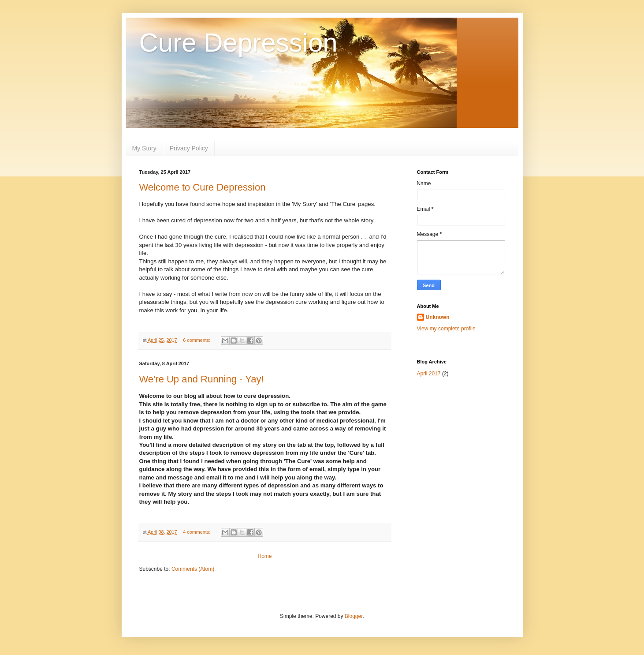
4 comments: (197, 532)
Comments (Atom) (193, 569)
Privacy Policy (189, 148)
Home (264, 556)
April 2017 (429, 374)
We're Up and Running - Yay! (202, 379)
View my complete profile (446, 329)
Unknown (438, 317)
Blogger (354, 616)
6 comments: (197, 340)
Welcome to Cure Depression (203, 187)
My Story (144, 148)
